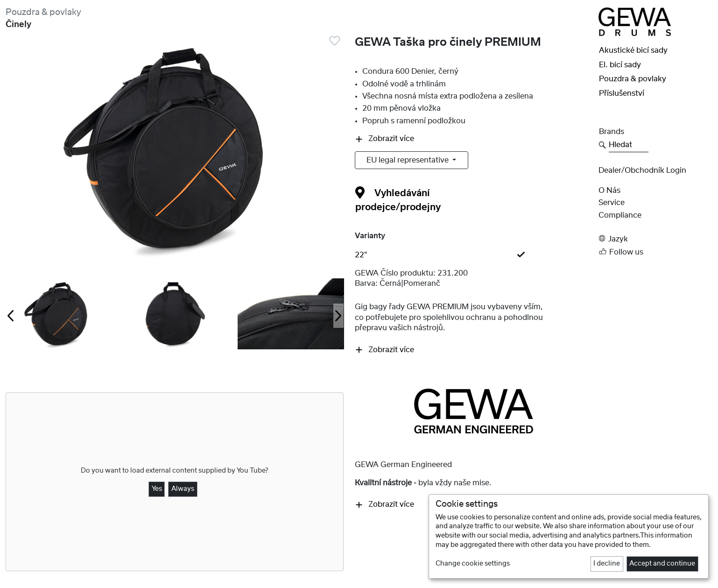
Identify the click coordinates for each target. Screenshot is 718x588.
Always (183, 489)
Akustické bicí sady (633, 50)
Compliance (620, 215)
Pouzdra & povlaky (43, 12)
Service (612, 203)
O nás (609, 191)
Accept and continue (662, 564)
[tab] (474, 255)
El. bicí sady (620, 65)
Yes (157, 489)
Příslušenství (622, 93)
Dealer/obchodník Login (642, 170)
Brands (612, 132)
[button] (655, 238)
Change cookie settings (473, 564)
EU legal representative (408, 160)
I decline (607, 564)
